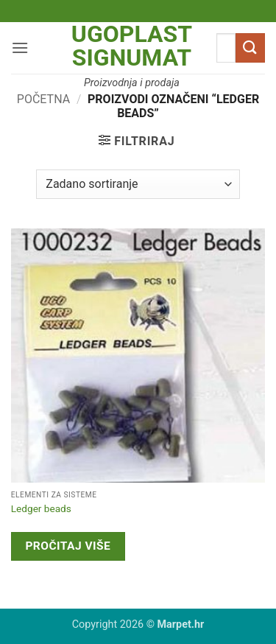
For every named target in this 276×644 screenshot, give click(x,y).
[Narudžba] (138, 184)
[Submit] (250, 48)
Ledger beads (41, 508)
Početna (43, 99)
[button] (20, 48)
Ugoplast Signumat (132, 46)
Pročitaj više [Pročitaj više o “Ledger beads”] (68, 546)
